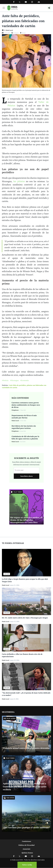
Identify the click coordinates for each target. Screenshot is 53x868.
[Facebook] (14, 2)
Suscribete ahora (26, 476)
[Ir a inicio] (13, 8)
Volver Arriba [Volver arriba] (27, 865)
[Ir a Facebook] (14, 856)
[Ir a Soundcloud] (39, 856)
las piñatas (19, 181)
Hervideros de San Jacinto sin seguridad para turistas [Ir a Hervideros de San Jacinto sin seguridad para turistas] (24, 427)
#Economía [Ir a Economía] (24, 380)
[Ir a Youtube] (26, 2)
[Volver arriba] (26, 865)
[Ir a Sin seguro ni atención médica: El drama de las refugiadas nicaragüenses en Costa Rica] (26, 507)
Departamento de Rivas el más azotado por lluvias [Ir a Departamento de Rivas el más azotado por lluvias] (24, 416)
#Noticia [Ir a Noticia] (5, 380)
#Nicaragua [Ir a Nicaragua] (14, 380)
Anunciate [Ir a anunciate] (26, 849)
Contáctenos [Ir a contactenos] (27, 841)
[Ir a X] (20, 856)
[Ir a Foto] (26, 61)
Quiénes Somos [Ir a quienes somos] (27, 853)
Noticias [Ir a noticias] (5, 385)
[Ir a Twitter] (20, 2)
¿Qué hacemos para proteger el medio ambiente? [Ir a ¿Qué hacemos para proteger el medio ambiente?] (26, 827)
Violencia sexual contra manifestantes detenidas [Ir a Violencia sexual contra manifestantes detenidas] (26, 748)
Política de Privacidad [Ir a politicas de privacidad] (26, 845)
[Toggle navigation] (4, 8)
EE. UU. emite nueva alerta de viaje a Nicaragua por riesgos (25, 618)
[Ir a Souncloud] (39, 2)
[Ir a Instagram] (32, 2)
